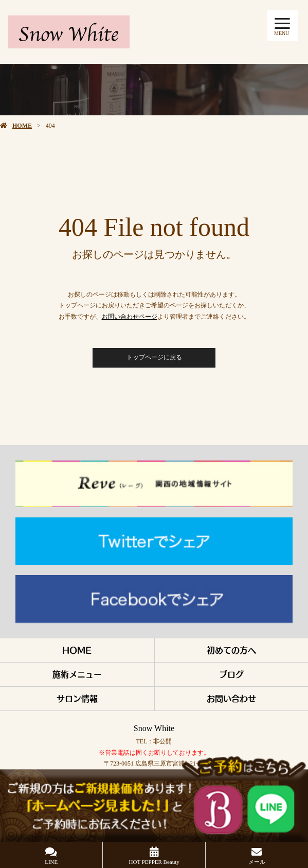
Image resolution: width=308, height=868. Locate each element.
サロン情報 (77, 698)
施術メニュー (77, 674)
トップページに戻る (154, 357)
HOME (22, 126)
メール (257, 862)
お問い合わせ (231, 698)
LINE (51, 862)
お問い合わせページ (130, 317)
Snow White (154, 728)
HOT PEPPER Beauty (154, 862)
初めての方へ (231, 650)
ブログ (231, 674)
